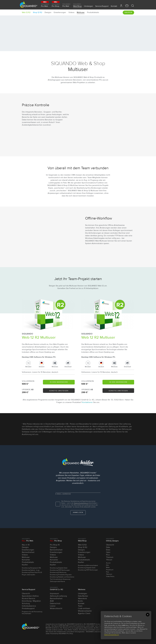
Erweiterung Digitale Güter (59, 568)
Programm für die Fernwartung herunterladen (32, 613)
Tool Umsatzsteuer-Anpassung (60, 579)
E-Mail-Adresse (63, 494)
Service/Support (102, 6)
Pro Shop (56, 5)
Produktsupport (28, 608)
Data (108, 547)
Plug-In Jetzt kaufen (28, 575)
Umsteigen (88, 6)
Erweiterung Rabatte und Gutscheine (62, 577)
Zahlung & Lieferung (58, 596)
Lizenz (53, 606)
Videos (71, 12)
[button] (133, 6)
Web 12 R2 (26, 12)
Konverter (26, 560)
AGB (52, 601)
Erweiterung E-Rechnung (58, 572)
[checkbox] (58, 504)
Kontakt (114, 6)
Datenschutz (55, 603)
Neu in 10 (26, 545)
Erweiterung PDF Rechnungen (60, 570)
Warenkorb (82, 598)
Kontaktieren (87, 402)
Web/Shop (77, 5)
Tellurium (109, 574)
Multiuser (81, 12)
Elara (108, 550)
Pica (108, 555)
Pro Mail (67, 5)
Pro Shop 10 (55, 545)
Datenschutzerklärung (112, 635)
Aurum (108, 563)
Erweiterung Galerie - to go (31, 570)
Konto (80, 601)
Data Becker (83, 596)
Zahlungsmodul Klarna (57, 581)
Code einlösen (84, 608)
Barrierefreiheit (28, 552)
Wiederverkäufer (85, 611)
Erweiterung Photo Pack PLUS (32, 572)
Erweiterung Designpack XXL (32, 568)
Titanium (110, 557)
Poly (107, 572)
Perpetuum (110, 570)
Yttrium (109, 560)
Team (80, 606)
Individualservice (29, 606)
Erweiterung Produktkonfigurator (61, 575)
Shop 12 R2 (38, 12)
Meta (108, 567)
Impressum (54, 594)
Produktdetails (93, 12)
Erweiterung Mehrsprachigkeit (88, 565)
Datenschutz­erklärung (81, 503)
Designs (48, 12)
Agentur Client (84, 613)
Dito (107, 565)
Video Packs (110, 576)
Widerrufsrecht (56, 608)
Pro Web (45, 5)
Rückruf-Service (28, 598)
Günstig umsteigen (59, 391)
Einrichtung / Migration (31, 601)
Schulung (26, 603)
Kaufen (128, 12)
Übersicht (110, 545)
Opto (108, 552)
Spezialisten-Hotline (30, 596)
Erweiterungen (60, 12)
